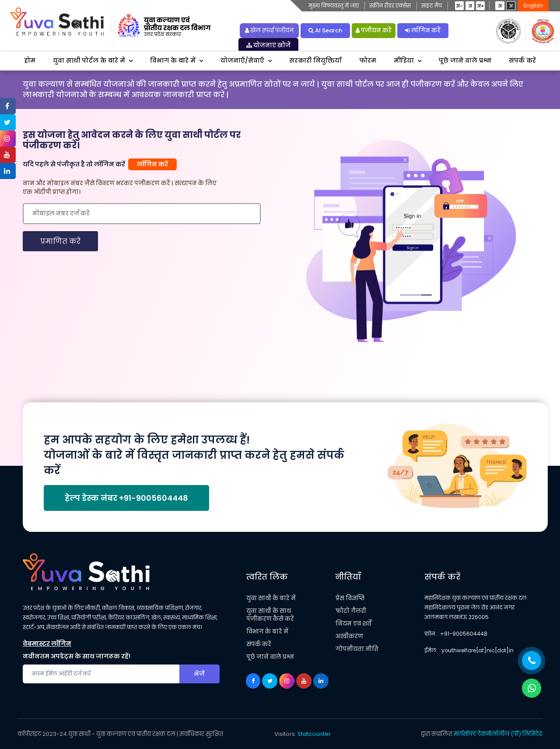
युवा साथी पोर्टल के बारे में (89, 60)
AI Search (325, 30)
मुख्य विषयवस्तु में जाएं (334, 5)
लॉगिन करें (423, 30)
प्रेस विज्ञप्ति (350, 598)
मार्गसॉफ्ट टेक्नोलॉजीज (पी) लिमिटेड (498, 734)
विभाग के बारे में (173, 60)
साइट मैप (432, 5)
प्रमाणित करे (60, 241)
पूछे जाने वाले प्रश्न (465, 60)
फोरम (368, 60)
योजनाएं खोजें (268, 45)
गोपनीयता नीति (357, 649)
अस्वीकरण (349, 636)
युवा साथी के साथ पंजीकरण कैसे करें (270, 615)
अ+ (481, 6)
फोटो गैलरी (351, 611)
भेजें (199, 674)
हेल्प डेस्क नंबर (126, 498)
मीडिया (404, 60)
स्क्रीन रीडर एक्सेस (390, 5)
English (533, 5)
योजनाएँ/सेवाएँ (242, 60)
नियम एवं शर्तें (353, 624)
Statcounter (314, 734)
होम (30, 60)
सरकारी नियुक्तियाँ (315, 60)
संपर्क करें (522, 60)
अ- (459, 6)
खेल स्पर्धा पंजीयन (269, 30)
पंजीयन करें (374, 30)
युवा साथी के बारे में (271, 598)
